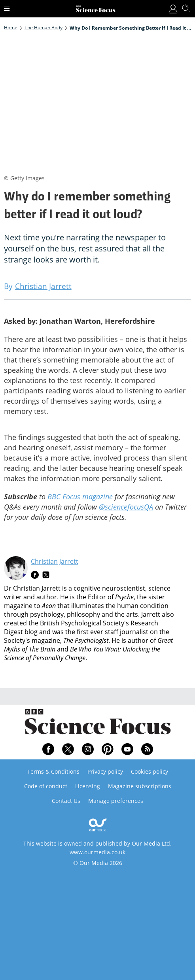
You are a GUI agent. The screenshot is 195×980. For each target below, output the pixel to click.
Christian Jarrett (55, 561)
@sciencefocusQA (126, 507)
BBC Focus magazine (80, 497)
